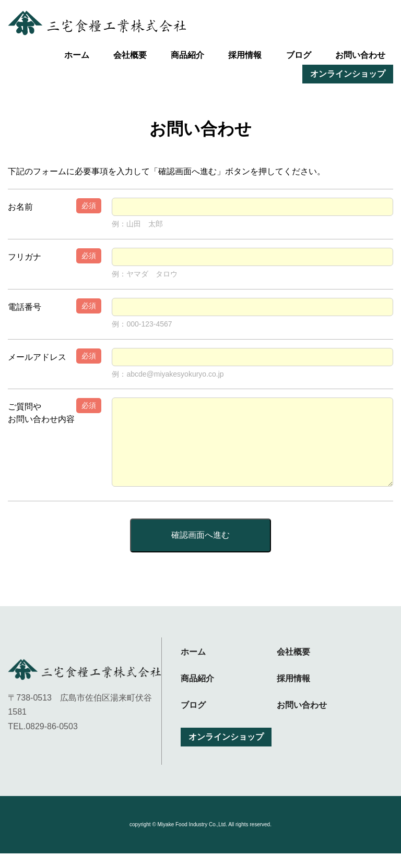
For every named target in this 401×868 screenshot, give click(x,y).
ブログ (299, 55)
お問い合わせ (360, 55)
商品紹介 (187, 55)
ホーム (77, 55)
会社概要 (130, 55)
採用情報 (245, 55)
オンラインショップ (348, 74)
